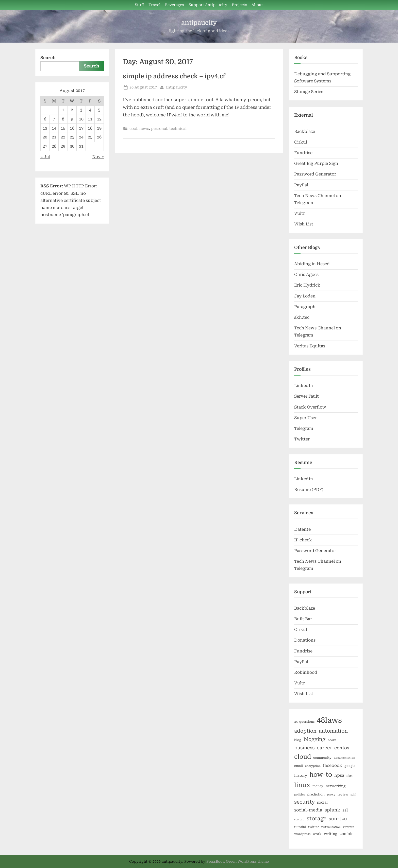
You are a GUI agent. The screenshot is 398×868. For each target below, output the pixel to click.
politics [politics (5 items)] (300, 795)
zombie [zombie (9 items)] (347, 834)
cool (133, 129)
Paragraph (305, 307)
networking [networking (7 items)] (336, 786)
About (257, 5)
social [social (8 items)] (322, 802)
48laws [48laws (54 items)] (329, 720)
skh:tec (302, 317)
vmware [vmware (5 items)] (349, 827)
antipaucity (199, 23)
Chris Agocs (306, 274)
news (144, 129)
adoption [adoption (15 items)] (305, 731)
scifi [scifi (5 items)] (353, 795)
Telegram (304, 428)
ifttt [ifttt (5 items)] (350, 776)
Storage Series (309, 92)
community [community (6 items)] (322, 758)
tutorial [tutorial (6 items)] (300, 827)
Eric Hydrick (307, 285)
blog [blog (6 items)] (298, 740)
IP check (303, 540)
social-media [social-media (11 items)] (308, 810)
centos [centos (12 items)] (342, 748)
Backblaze (305, 131)
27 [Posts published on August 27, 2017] (45, 146)
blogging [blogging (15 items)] (314, 739)
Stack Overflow (310, 407)
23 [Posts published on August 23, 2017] (72, 137)
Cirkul (301, 142)
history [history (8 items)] (301, 775)
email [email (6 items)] (298, 766)
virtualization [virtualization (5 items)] (331, 827)
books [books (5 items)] (332, 740)
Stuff (139, 5)
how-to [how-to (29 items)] (321, 775)
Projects (239, 5)
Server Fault (306, 396)
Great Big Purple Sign (316, 163)
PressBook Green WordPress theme (238, 861)
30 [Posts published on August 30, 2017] (72, 146)
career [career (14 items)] (324, 748)
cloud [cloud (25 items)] (303, 757)
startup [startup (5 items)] (299, 819)
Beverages (174, 5)
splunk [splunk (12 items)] (332, 810)
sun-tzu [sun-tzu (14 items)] (338, 819)
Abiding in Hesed (312, 264)
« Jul (45, 157)
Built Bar (303, 619)
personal (159, 129)
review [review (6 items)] (343, 794)
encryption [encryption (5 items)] (313, 766)
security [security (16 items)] (304, 802)
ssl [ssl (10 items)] (345, 810)
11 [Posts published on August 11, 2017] (90, 119)
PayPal (301, 185)
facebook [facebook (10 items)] (333, 765)
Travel (154, 5)
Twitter (302, 439)
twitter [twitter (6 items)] (313, 827)
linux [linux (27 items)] (302, 785)
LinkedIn (304, 386)
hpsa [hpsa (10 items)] (339, 775)
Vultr (300, 213)
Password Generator (315, 174)
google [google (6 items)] (350, 766)
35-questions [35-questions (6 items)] (304, 722)
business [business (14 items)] (304, 748)
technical (178, 129)
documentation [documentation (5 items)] (344, 758)
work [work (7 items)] (317, 834)
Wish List (304, 224)
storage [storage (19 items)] (317, 819)
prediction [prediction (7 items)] (316, 794)
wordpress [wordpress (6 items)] (302, 834)
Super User (305, 418)
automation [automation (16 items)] (333, 731)
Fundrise (303, 153)
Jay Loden (305, 296)
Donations (305, 640)
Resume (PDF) (309, 490)
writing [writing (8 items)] (331, 834)
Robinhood (306, 672)
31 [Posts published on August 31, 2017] (81, 146)
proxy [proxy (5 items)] (331, 795)
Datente (302, 529)
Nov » (98, 157)
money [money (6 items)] (318, 786)
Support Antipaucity (208, 5)
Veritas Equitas (310, 346)
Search (48, 58)
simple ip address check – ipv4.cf (174, 76)
